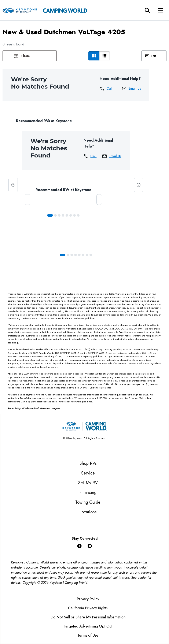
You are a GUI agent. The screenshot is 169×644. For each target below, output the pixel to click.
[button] (30, 56)
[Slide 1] (55, 215)
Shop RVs (88, 463)
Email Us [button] (131, 89)
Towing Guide (88, 502)
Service (88, 473)
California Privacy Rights (88, 608)
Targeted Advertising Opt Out (88, 626)
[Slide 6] (74, 215)
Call (106, 89)
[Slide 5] (71, 215)
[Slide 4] (67, 215)
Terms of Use (88, 635)
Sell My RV (88, 483)
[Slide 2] (59, 215)
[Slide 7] (78, 215)
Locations (88, 512)
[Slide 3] (63, 215)
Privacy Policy (88, 599)
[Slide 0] (50, 215)
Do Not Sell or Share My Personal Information (88, 617)
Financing (88, 493)
